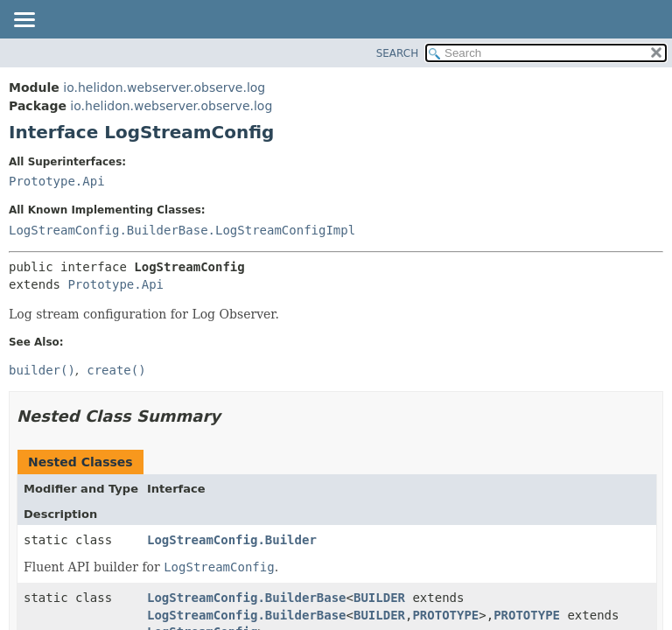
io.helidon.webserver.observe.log (164, 87)
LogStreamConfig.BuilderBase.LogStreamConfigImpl (182, 230)
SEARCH (398, 53)
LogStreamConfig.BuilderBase (247, 598)
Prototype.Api (57, 181)
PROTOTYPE (445, 615)
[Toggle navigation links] (24, 21)
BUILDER (379, 598)
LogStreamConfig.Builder (232, 540)
